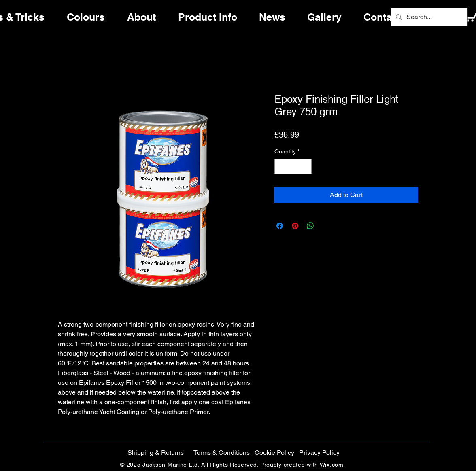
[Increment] (305, 167)
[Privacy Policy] (319, 453)
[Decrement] (281, 167)
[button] (274, 453)
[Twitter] (448, 233)
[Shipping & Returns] (155, 453)
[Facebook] (448, 216)
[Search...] (428, 17)
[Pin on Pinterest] (295, 226)
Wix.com (332, 465)
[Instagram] (448, 250)
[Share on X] (326, 226)
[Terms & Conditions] (222, 453)
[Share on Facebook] (280, 226)
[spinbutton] (293, 167)
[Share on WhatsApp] (310, 226)
